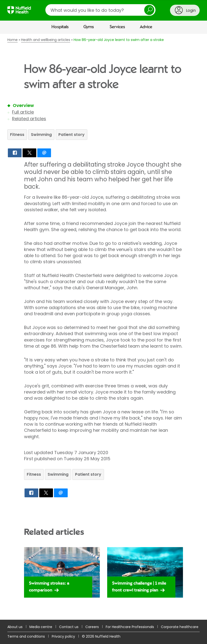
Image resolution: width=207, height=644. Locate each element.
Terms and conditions (26, 636)
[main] (103, 327)
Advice (146, 27)
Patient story (71, 135)
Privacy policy (63, 636)
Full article (23, 112)
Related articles (29, 119)
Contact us (69, 627)
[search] (100, 10)
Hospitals (60, 27)
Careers (92, 627)
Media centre (41, 627)
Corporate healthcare (180, 627)
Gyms (89, 27)
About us (15, 627)
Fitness (17, 135)
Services (117, 27)
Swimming (41, 135)
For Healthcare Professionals (130, 627)
